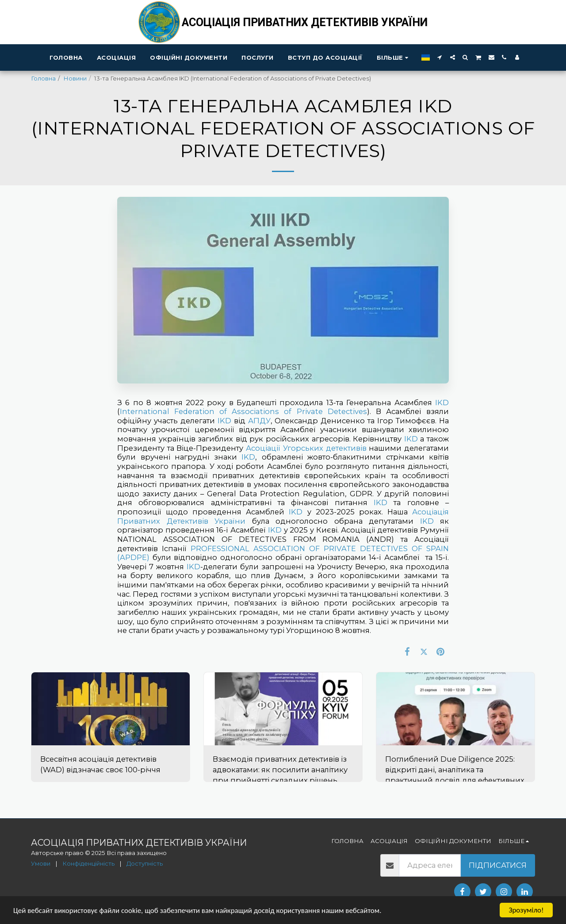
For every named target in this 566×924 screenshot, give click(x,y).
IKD (442, 403)
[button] (440, 57)
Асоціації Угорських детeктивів (306, 448)
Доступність (145, 863)
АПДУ (259, 421)
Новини (75, 78)
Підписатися (498, 865)
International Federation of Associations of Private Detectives (243, 411)
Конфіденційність (88, 863)
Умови (41, 863)
